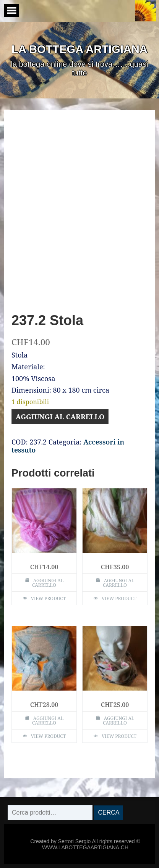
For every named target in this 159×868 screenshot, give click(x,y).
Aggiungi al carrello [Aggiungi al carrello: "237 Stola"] (48, 583)
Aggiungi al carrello (60, 417)
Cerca (109, 812)
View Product (48, 598)
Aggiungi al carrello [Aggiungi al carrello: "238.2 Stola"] (48, 721)
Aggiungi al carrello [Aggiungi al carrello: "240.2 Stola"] (118, 583)
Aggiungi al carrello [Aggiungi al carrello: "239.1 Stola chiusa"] (118, 721)
